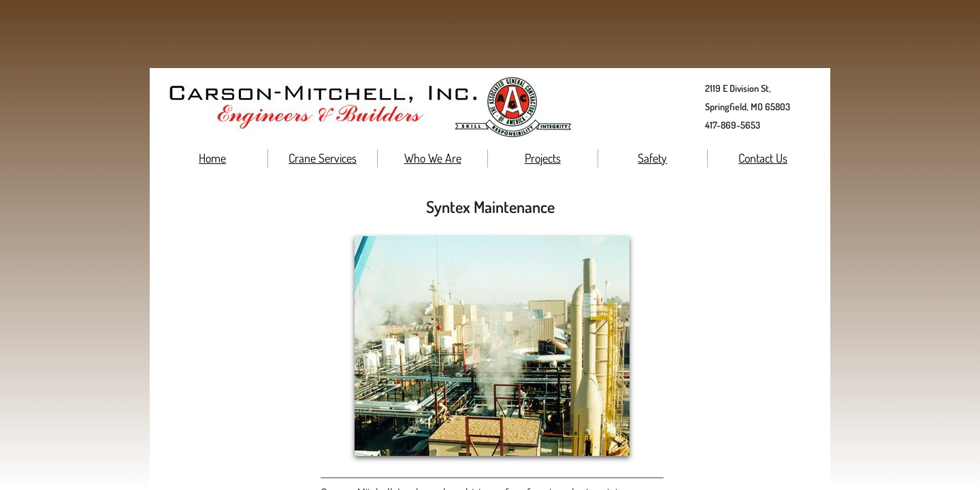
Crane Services (323, 158)
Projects (543, 158)
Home (212, 158)
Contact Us (763, 158)
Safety (652, 158)
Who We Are (433, 158)
